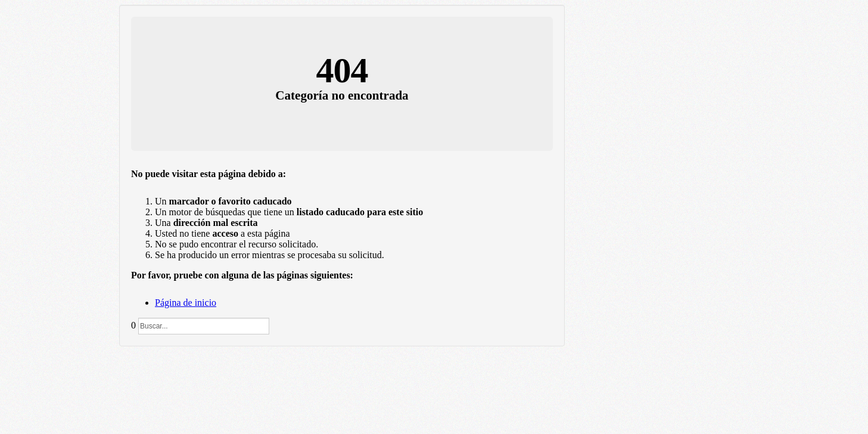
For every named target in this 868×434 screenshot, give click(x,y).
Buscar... (136, 318)
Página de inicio (186, 303)
